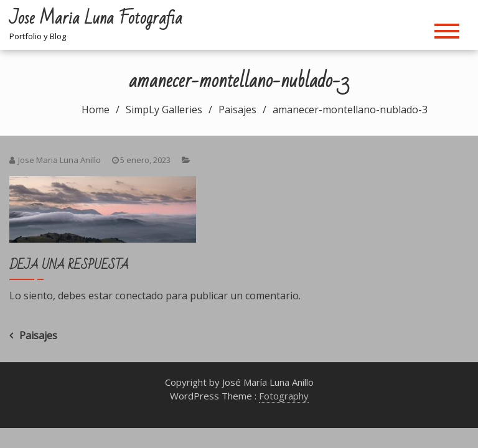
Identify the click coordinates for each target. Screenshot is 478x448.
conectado (139, 296)
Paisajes (38, 335)
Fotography (284, 396)
